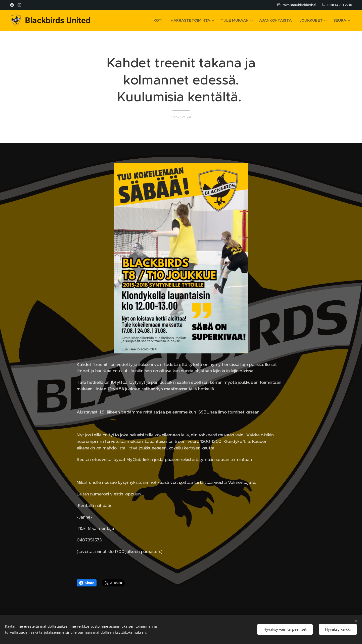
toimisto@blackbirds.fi (299, 5)
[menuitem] (158, 20)
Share (87, 583)
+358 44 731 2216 (339, 5)
